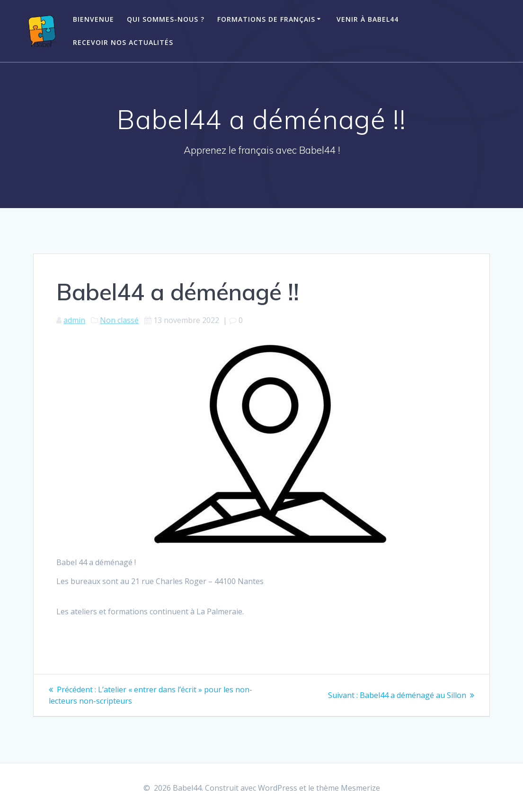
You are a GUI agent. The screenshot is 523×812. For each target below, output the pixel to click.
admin (74, 320)
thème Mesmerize (348, 788)
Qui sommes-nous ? (166, 19)
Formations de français (266, 19)
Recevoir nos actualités (123, 42)
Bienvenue (93, 19)
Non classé (119, 320)
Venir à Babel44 (368, 19)
